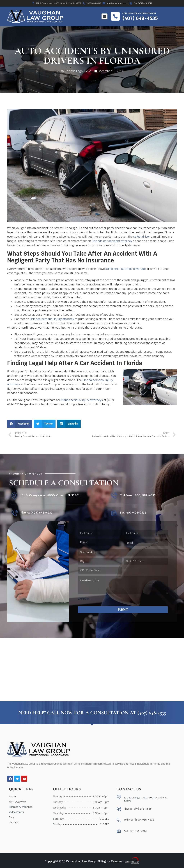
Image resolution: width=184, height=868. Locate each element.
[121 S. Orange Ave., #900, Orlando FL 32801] (14, 496)
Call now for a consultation (139, 13)
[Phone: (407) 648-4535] (14, 513)
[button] (104, 16)
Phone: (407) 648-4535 (36, 513)
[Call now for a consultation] (115, 16)
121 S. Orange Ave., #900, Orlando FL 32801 (50, 495)
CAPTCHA (84, 599)
